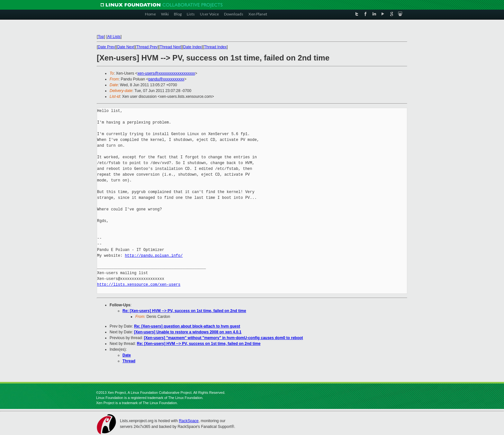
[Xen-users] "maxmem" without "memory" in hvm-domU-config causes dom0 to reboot (224, 338)
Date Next (126, 47)
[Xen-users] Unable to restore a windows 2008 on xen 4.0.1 (188, 332)
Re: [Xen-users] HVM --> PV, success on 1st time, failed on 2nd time (184, 311)
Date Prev (106, 47)
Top (101, 37)
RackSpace (189, 421)
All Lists (114, 37)
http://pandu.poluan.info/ (154, 256)
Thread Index (216, 47)
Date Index (193, 47)
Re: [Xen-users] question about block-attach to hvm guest (187, 326)
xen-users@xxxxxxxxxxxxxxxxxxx (166, 73)
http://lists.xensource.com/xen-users (139, 285)
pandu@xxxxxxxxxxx (166, 79)
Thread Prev (147, 47)
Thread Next (170, 47)
